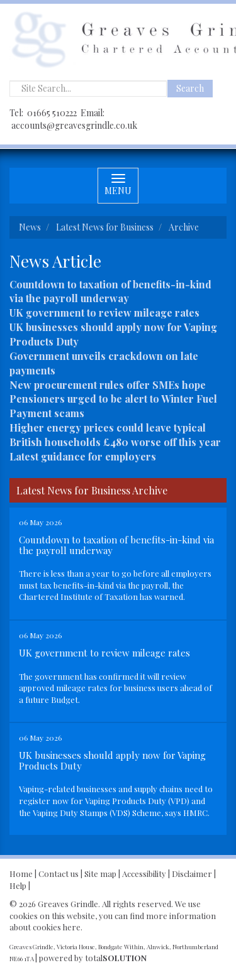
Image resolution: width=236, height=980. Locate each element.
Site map (100, 874)
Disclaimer (192, 874)
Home (21, 874)
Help (18, 885)
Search (190, 88)
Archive (184, 227)
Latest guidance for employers (83, 456)
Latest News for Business (105, 227)
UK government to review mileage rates (104, 313)
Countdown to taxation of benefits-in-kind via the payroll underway (110, 291)
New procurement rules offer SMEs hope (108, 385)
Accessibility (144, 874)
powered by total (93, 958)
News (30, 227)
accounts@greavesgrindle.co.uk (74, 125)
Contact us (59, 874)
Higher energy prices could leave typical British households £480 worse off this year (115, 435)
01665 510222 (52, 113)
